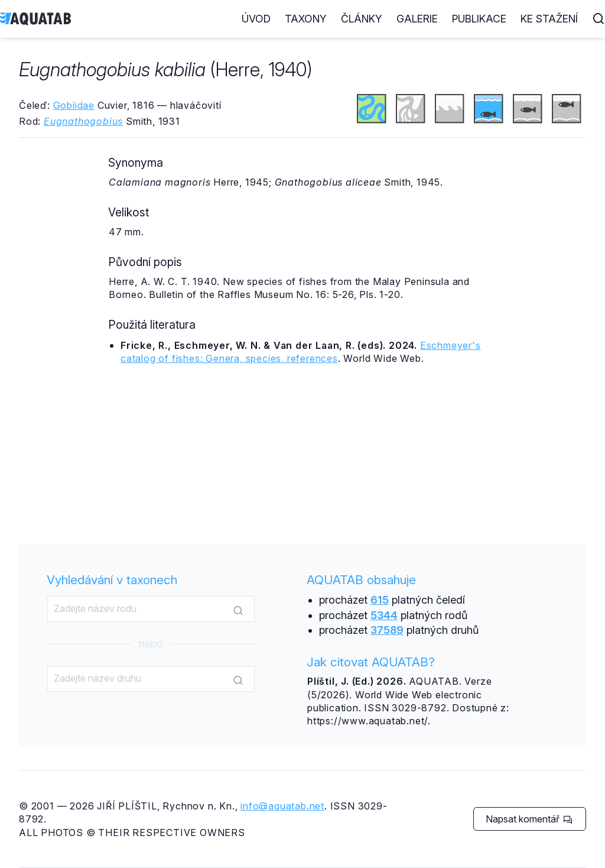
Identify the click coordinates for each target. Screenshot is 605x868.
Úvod (256, 19)
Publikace (479, 19)
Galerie (417, 19)
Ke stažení (549, 19)
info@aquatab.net (282, 806)
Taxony (306, 19)
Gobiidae (74, 105)
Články (362, 19)
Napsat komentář (529, 819)
